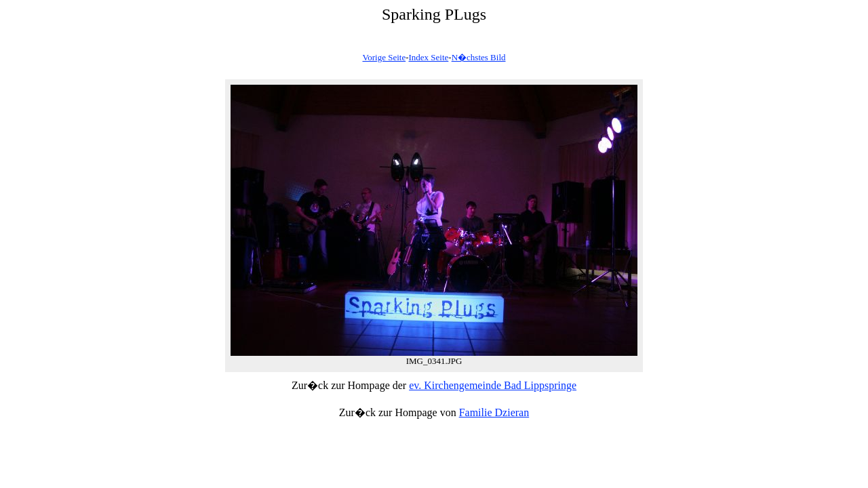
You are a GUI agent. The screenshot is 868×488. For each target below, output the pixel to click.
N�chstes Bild (479, 57)
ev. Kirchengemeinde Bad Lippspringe (493, 385)
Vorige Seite (384, 57)
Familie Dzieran (494, 412)
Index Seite (429, 57)
